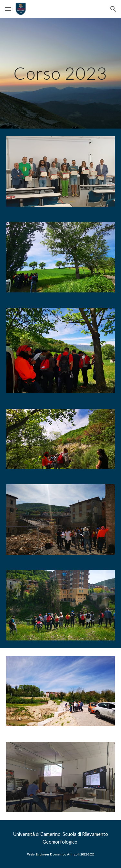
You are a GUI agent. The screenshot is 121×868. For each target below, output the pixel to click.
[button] (8, 9)
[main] (61, 73)
